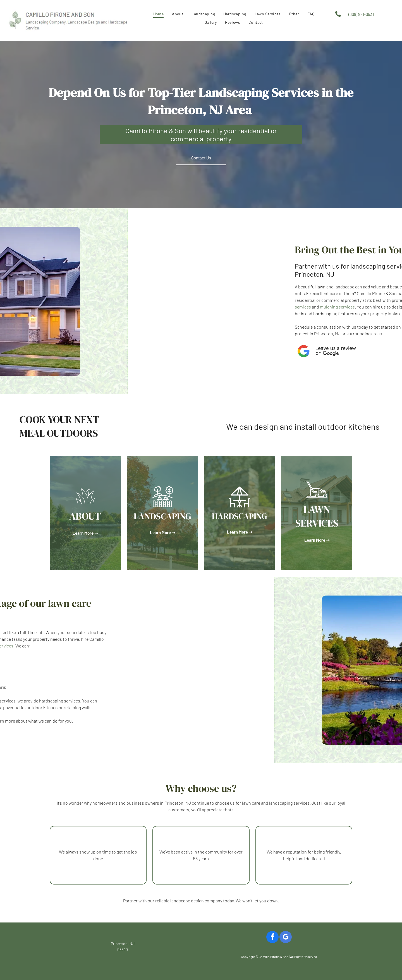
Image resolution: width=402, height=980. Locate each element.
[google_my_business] (286, 938)
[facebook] (272, 938)
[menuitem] (159, 14)
